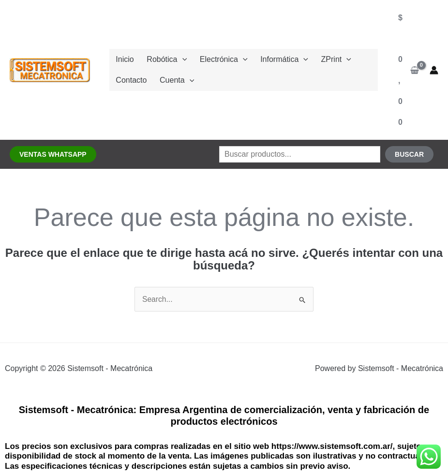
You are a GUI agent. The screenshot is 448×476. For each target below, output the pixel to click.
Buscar (409, 154)
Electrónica (216, 58)
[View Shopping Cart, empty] (409, 70)
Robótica (162, 58)
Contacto (130, 82)
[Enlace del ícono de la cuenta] (434, 70)
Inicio (123, 58)
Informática (273, 58)
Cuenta (172, 82)
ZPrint (322, 58)
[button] (53, 154)
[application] (178, 58)
